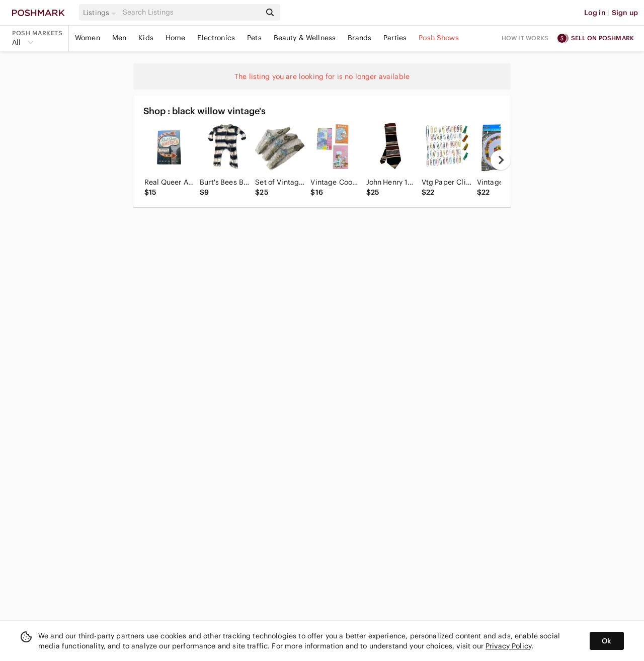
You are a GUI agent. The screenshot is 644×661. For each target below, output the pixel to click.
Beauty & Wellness (305, 38)
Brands (359, 38)
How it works (525, 38)
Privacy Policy (508, 646)
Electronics (216, 38)
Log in (595, 13)
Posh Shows (439, 38)
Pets (254, 38)
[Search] (191, 12)
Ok (607, 641)
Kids (146, 38)
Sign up (625, 13)
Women (88, 38)
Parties (395, 38)
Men (119, 38)
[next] (501, 160)
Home (176, 38)
